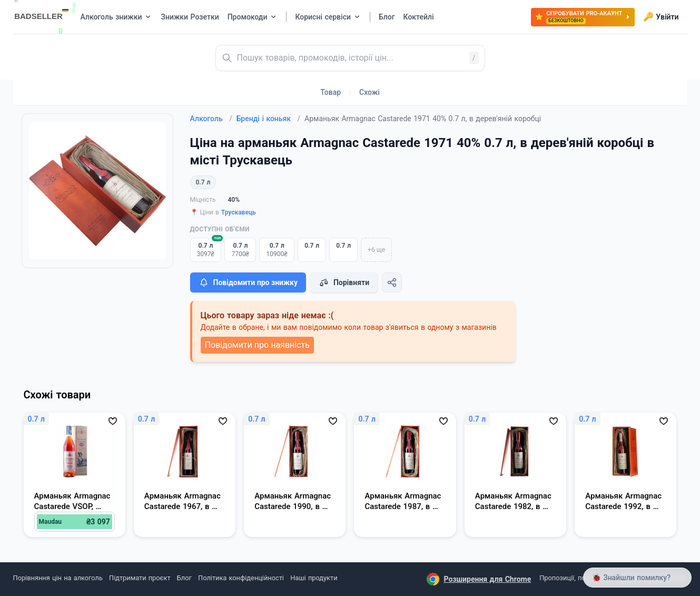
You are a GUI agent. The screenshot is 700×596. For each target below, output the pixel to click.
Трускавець (239, 212)
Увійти (661, 17)
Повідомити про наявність (257, 345)
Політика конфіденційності (241, 578)
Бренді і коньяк (268, 119)
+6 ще (376, 250)
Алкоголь (211, 119)
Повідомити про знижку (248, 282)
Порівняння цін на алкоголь (58, 578)
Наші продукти (314, 578)
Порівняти (344, 282)
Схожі (369, 92)
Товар (331, 92)
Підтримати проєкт (140, 578)
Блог (184, 578)
